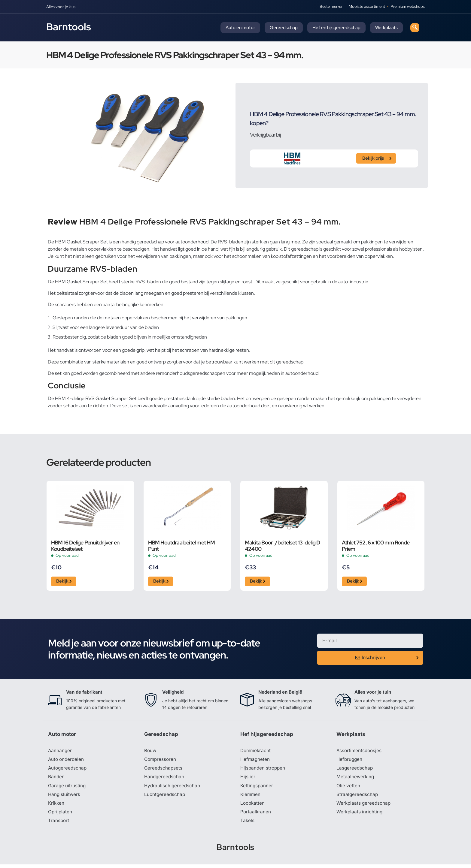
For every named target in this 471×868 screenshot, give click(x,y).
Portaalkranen (256, 815)
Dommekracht (256, 752)
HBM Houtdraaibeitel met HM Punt (182, 546)
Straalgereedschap (358, 797)
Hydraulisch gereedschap (173, 788)
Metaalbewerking (356, 779)
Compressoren (161, 761)
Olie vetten (348, 788)
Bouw (150, 752)
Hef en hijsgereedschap (336, 28)
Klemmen (251, 797)
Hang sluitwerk (65, 797)
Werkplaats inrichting (360, 815)
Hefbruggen (350, 761)
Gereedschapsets (164, 770)
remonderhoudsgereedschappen (191, 373)
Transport (59, 824)
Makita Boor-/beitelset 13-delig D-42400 (284, 546)
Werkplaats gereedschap (365, 806)
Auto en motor (240, 28)
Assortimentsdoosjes (360, 752)
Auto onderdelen (67, 761)
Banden (56, 779)
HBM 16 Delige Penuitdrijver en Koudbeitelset (85, 546)
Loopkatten (253, 806)
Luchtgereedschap (165, 797)
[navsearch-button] (415, 28)
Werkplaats (386, 28)
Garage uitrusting (67, 788)
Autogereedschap (68, 770)
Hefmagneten (255, 761)
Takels (248, 824)
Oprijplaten (60, 815)
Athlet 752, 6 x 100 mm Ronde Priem (376, 546)
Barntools (69, 27)
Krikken (57, 806)
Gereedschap (284, 28)
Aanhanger (60, 752)
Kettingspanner (257, 788)
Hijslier (248, 779)
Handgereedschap (165, 779)
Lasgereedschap (355, 770)
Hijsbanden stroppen (264, 770)
